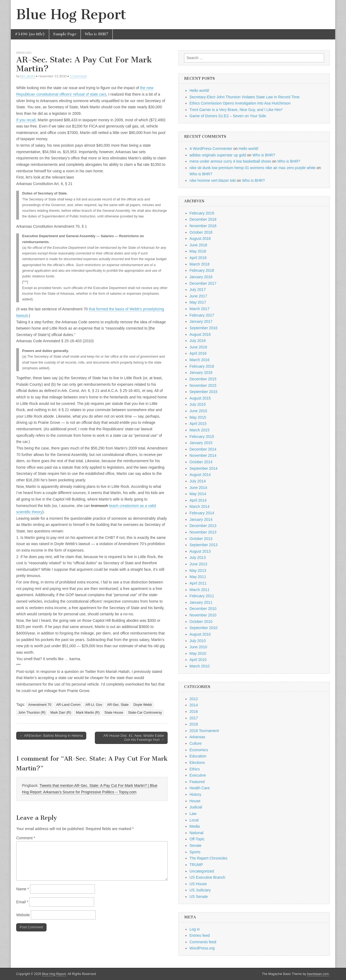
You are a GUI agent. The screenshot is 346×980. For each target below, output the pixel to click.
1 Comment (78, 76)
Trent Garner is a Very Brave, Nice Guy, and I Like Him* (236, 110)
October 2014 (201, 462)
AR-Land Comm (68, 705)
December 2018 (203, 219)
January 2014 (201, 519)
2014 (194, 705)
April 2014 (198, 500)
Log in (195, 929)
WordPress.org (202, 948)
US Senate (199, 897)
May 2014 (198, 494)
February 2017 (202, 315)
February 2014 (202, 513)
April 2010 (198, 660)
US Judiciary (200, 890)
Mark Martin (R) (88, 713)
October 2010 (201, 622)
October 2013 (201, 539)
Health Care (200, 788)
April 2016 (198, 353)
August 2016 (200, 334)
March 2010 (199, 666)
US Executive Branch (207, 877)
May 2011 (198, 577)
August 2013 (200, 551)
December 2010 (203, 609)
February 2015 (202, 437)
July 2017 (198, 290)
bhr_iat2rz (28, 76)
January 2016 (201, 372)
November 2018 (203, 226)
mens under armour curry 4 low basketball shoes (230, 161)
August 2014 (200, 475)
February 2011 (202, 596)
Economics (199, 750)
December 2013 (203, 526)
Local (194, 820)
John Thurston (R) (32, 713)
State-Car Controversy (145, 713)
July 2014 (198, 481)
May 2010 (198, 653)
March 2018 (199, 264)
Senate (195, 845)
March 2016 (199, 360)
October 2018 (201, 232)
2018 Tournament (204, 731)
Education (198, 756)
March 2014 (199, 506)
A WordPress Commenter (211, 149)
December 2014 (203, 449)
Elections (197, 763)
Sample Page (65, 34)
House (195, 801)
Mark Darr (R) (61, 713)
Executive (198, 775)
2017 (194, 718)
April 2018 (198, 258)
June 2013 (198, 564)
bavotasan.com (318, 974)
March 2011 (199, 590)
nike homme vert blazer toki (213, 180)
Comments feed (203, 942)
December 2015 (203, 379)
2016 (194, 711)
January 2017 (201, 321)
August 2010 (200, 634)
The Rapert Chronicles (208, 858)
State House (114, 713)
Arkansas (24, 53)
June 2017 (198, 296)
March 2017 (199, 309)
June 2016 (198, 347)
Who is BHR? (97, 34)
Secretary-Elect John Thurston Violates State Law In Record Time (244, 97)
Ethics (195, 769)
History (195, 794)
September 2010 (204, 628)
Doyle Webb (143, 705)
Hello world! (199, 90)
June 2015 (198, 411)
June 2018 (198, 245)
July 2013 (198, 558)
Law (193, 814)
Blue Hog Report (71, 14)
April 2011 (198, 583)
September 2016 (204, 328)
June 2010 (198, 647)
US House (198, 884)
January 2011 (201, 602)
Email (22, 902)
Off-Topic (197, 839)
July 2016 (198, 341)
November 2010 (203, 615)
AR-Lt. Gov (94, 705)
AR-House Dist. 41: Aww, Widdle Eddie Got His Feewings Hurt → (134, 738)
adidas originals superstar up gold (218, 155)
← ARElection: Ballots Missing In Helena (51, 736)
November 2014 (203, 455)
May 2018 (198, 251)
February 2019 (202, 213)
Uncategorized (202, 871)
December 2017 (203, 283)
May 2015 (198, 417)
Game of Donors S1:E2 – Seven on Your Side (228, 116)
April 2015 (198, 424)
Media (195, 826)
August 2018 (200, 239)
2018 (194, 724)
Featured (197, 782)
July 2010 (198, 641)
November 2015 (203, 385)
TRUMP (196, 865)
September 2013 (204, 545)
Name (23, 889)
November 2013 (203, 532)
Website (23, 915)
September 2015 (204, 392)
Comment (26, 838)
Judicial (196, 807)
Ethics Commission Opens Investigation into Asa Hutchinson (240, 103)
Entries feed (200, 935)
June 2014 (198, 488)
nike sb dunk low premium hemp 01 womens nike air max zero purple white (252, 168)
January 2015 (201, 443)
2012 (194, 699)
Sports (195, 852)
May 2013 (198, 570)
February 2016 (202, 366)
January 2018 (201, 277)
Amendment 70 (40, 705)
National (196, 833)
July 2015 (198, 404)
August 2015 (200, 398)
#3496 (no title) (30, 34)
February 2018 (202, 270)
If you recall (26, 120)
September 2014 (204, 468)
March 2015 (199, 430)
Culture (196, 743)
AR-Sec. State (118, 705)
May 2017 (198, 302)
